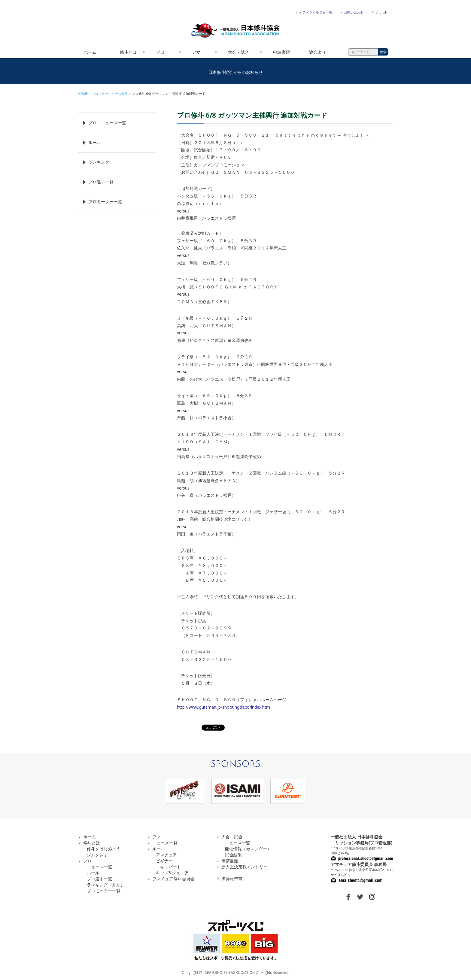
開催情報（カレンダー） (248, 849)
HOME (83, 93)
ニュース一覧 (99, 867)
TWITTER (360, 897)
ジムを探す (97, 855)
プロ (160, 52)
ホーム (90, 52)
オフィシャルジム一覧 (316, 12)
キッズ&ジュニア (172, 873)
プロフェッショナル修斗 (110, 93)
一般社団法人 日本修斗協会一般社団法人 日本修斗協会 (235, 31)
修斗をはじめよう (104, 849)
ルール (95, 142)
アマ (196, 52)
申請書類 (281, 52)
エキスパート (169, 867)
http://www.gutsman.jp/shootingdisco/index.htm (223, 707)
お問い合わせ (354, 12)
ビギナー (164, 861)
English (381, 12)
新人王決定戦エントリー (245, 867)
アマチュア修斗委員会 (173, 879)
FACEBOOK (348, 897)
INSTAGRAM (372, 897)
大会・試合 (239, 52)
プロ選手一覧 (101, 182)
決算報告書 (232, 878)
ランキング (99, 162)
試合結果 (233, 855)
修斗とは (128, 52)
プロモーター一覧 (105, 202)
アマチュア (166, 855)
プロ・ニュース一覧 (107, 123)
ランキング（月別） (106, 885)
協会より (318, 52)
